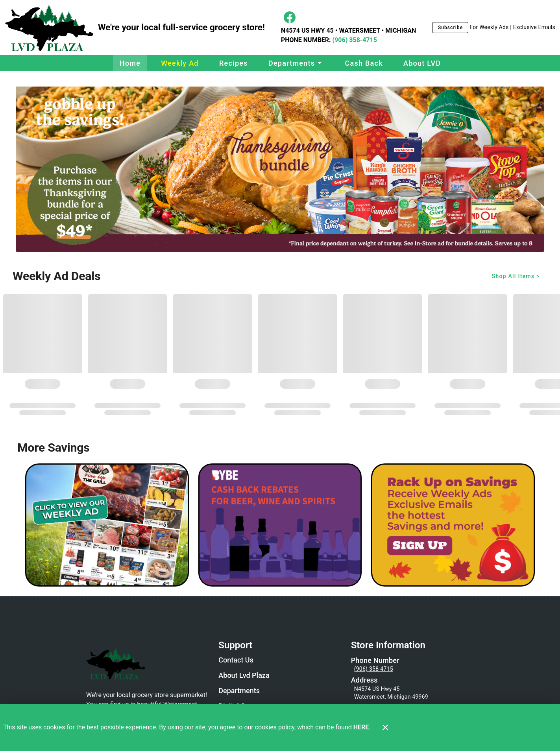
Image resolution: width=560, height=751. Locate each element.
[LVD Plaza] (51, 28)
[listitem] (236, 661)
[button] (296, 63)
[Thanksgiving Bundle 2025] (280, 169)
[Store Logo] (148, 663)
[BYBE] (280, 525)
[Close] (385, 727)
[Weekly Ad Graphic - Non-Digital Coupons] (107, 525)
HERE (361, 727)
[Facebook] (290, 17)
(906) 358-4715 (354, 40)
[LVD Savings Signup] (453, 525)
